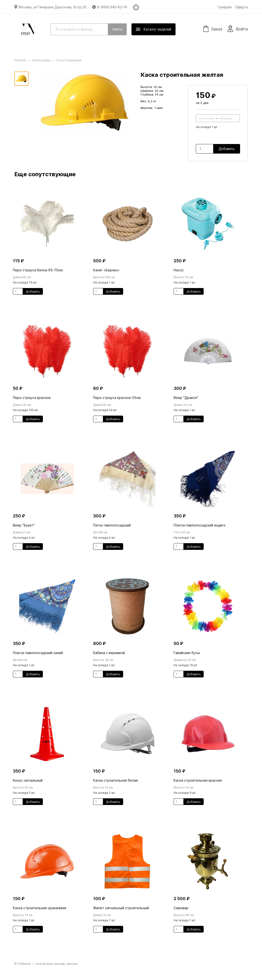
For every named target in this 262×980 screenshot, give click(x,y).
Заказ (213, 28)
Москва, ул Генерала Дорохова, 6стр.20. (53, 7)
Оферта (241, 7)
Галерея (225, 7)
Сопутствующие (69, 60)
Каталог (20, 60)
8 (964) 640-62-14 (112, 7)
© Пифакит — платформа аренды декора (46, 964)
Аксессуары (41, 60)
